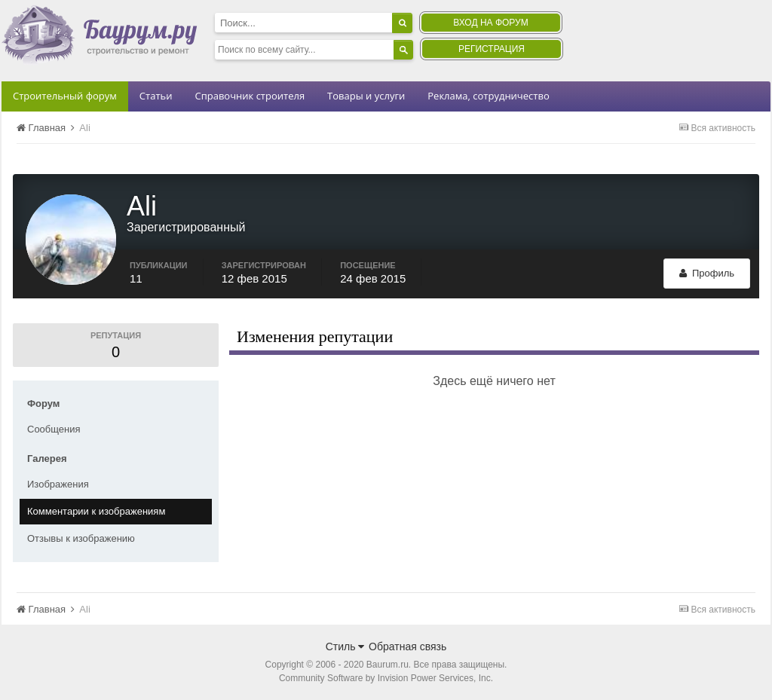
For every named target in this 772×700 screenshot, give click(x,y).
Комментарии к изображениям (96, 511)
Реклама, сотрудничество (488, 96)
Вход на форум (490, 23)
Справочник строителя (250, 96)
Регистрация (492, 49)
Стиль (345, 647)
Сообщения (54, 429)
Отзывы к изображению (81, 538)
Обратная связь (407, 647)
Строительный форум (65, 96)
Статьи (156, 96)
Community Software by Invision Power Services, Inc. (386, 678)
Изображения (58, 484)
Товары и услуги (366, 96)
